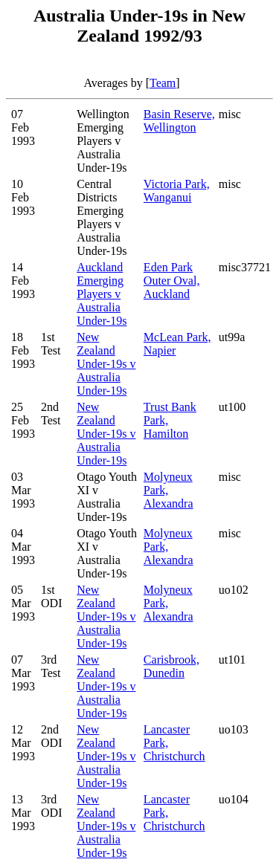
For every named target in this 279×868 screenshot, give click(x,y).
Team (163, 83)
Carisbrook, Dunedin (171, 666)
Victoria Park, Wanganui (177, 191)
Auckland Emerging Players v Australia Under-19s (102, 294)
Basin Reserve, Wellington (179, 121)
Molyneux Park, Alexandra (169, 490)
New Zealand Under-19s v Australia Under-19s (106, 364)
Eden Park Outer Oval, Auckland (172, 281)
